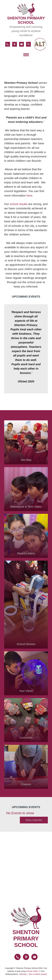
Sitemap (23, 974)
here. (30, 195)
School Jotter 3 (33, 971)
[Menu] (26, 55)
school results (19, 204)
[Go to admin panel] (38, 974)
